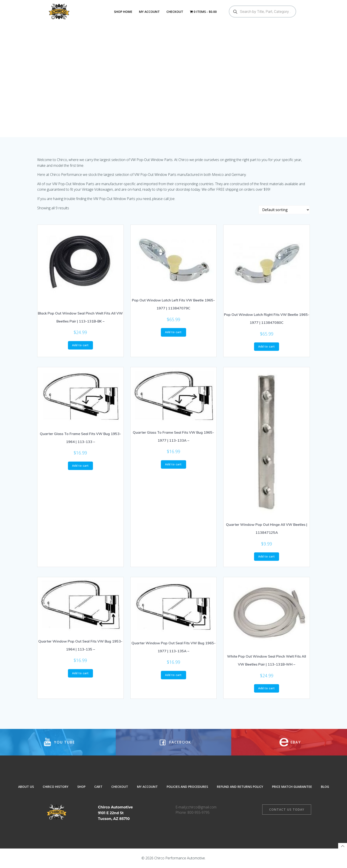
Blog (325, 787)
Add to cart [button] (80, 345)
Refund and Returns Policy (240, 787)
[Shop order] (284, 210)
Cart (98, 787)
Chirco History (56, 787)
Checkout (175, 12)
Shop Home (123, 12)
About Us (26, 787)
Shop (81, 787)
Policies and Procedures (187, 787)
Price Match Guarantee (292, 787)
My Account (149, 12)
